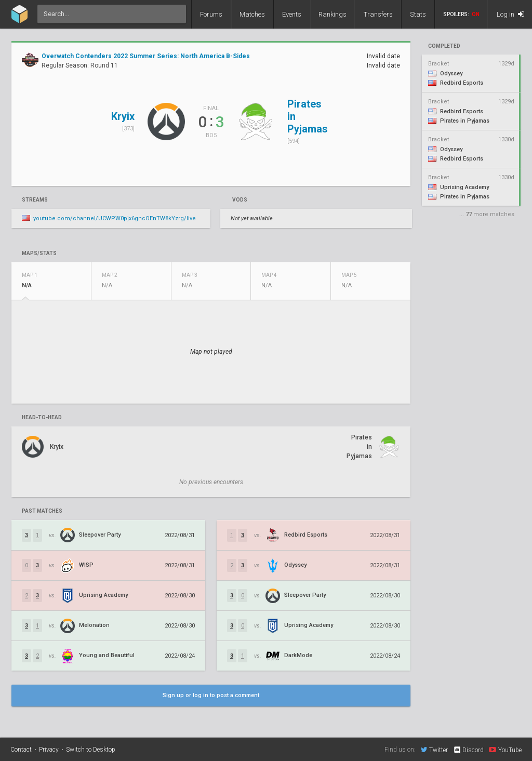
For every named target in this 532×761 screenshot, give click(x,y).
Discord (468, 750)
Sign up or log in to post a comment (211, 695)
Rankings (332, 14)
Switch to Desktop (91, 750)
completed (444, 46)
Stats (418, 14)
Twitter (434, 750)
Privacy (49, 750)
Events (292, 14)
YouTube (505, 750)
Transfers (378, 14)
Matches (252, 14)
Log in (510, 14)
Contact (21, 750)
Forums (211, 14)
